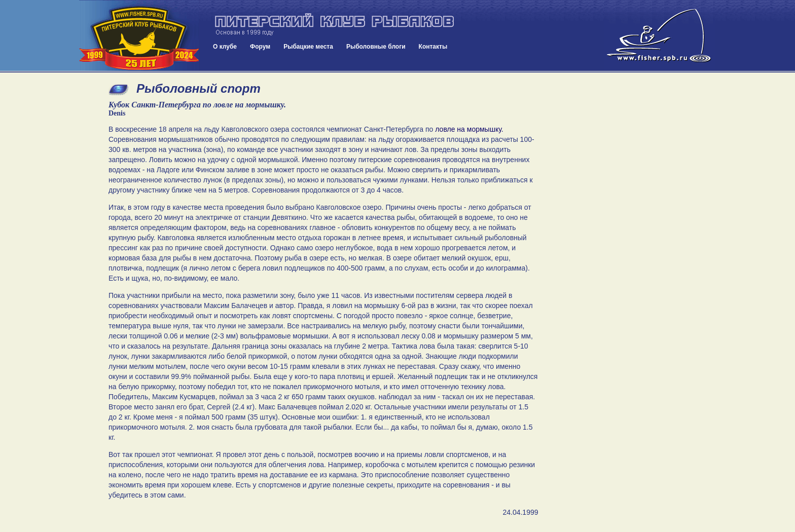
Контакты (433, 47)
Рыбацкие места (308, 47)
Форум (260, 47)
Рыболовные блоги (376, 47)
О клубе (225, 47)
